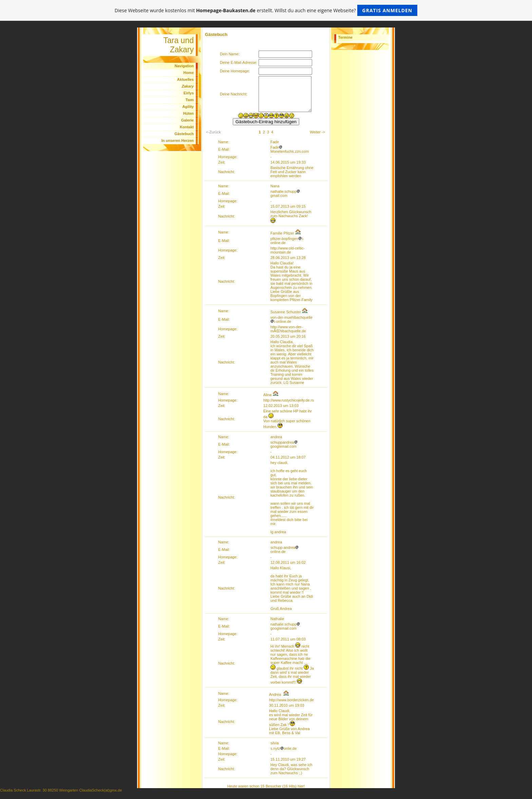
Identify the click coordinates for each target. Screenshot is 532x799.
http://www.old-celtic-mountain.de (288, 250)
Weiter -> (317, 132)
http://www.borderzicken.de (291, 700)
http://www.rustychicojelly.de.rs (289, 400)
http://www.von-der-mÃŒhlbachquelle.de (288, 329)
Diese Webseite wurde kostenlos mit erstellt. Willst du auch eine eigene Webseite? (266, 10)
